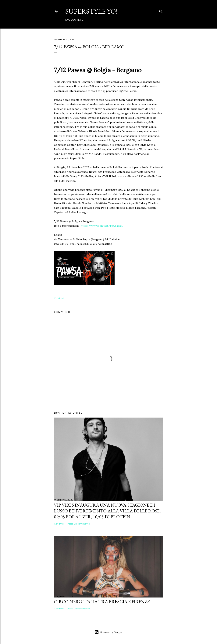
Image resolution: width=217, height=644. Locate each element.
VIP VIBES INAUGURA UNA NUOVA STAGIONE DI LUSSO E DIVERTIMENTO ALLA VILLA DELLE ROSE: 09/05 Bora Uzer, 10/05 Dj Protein (107, 511)
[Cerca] (161, 10)
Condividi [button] (59, 298)
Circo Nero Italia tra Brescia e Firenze (102, 602)
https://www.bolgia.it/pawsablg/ (102, 226)
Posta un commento (78, 524)
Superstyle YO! (91, 11)
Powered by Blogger (108, 632)
